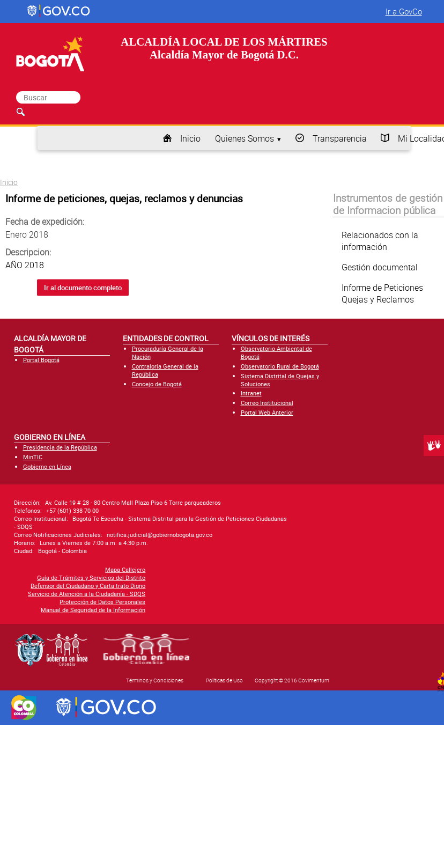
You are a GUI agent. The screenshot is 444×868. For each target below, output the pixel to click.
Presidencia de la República (60, 447)
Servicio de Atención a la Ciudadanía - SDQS (87, 594)
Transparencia (340, 138)
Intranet (251, 393)
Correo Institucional (267, 403)
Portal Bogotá (41, 360)
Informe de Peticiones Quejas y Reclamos (382, 293)
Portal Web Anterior (267, 412)
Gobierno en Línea (47, 466)
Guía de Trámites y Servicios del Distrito (91, 578)
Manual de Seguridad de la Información (93, 610)
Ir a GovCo (404, 11)
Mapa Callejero (125, 569)
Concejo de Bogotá (157, 384)
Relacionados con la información (380, 241)
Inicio (190, 138)
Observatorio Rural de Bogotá (280, 366)
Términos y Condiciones (155, 680)
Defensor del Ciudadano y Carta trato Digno (88, 586)
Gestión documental (380, 267)
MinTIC (33, 457)
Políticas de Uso (224, 680)
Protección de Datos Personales (102, 602)
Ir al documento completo (83, 288)
